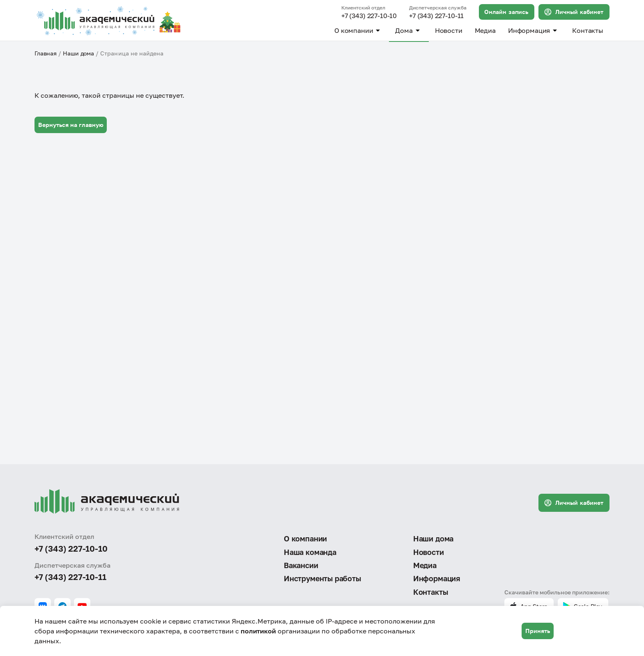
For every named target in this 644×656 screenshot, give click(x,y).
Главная (46, 53)
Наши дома (78, 53)
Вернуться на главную (71, 125)
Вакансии (301, 565)
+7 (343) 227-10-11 (436, 16)
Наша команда (310, 552)
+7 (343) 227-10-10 (369, 16)
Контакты (588, 30)
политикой (258, 631)
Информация (534, 30)
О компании (359, 30)
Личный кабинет (574, 12)
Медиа (485, 30)
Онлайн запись (506, 12)
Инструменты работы (322, 578)
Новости (449, 30)
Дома (409, 30)
